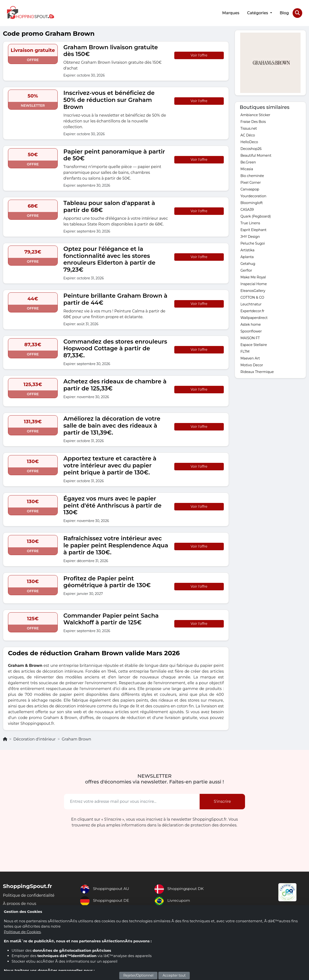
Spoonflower (251, 331)
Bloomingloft (252, 202)
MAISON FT (250, 338)
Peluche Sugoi (253, 243)
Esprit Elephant (253, 229)
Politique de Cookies (22, 932)
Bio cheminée (252, 175)
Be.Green (248, 162)
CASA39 (247, 209)
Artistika (247, 250)
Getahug (248, 263)
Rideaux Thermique (257, 371)
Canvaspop (250, 189)
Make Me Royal (253, 277)
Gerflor (246, 270)
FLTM (245, 351)
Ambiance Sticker (255, 114)
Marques (231, 13)
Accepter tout (174, 975)
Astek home (251, 324)
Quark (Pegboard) (256, 216)
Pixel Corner (251, 182)
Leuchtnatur (251, 304)
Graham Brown (77, 739)
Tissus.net (249, 128)
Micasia (247, 169)
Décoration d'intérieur (34, 739)
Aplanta (247, 256)
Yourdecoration (253, 196)
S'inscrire (222, 801)
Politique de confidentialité (29, 895)
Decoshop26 (251, 148)
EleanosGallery (253, 290)
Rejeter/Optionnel (138, 975)
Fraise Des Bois (253, 121)
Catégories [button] (258, 13)
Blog (284, 13)
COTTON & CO (252, 297)
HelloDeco (249, 141)
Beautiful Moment (256, 155)
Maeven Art (250, 358)
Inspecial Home (254, 283)
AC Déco (248, 135)
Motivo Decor (252, 365)
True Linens (250, 223)
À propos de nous (20, 903)
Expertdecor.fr (252, 310)
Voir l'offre (199, 55)
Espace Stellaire (254, 344)
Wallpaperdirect (254, 317)
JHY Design (250, 236)
